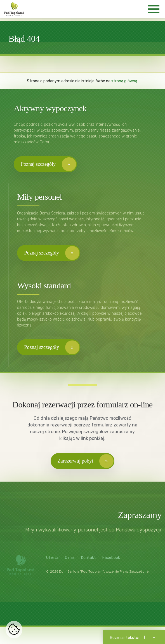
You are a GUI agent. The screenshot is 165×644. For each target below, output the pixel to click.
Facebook (111, 559)
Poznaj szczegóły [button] (38, 165)
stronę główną (124, 82)
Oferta (52, 559)
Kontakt (89, 559)
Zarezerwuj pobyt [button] (75, 462)
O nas (70, 559)
